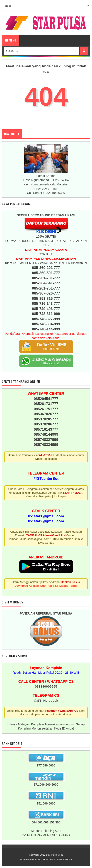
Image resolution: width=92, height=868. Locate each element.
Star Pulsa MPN (54, 855)
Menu (11, 40)
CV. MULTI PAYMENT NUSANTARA (53, 860)
